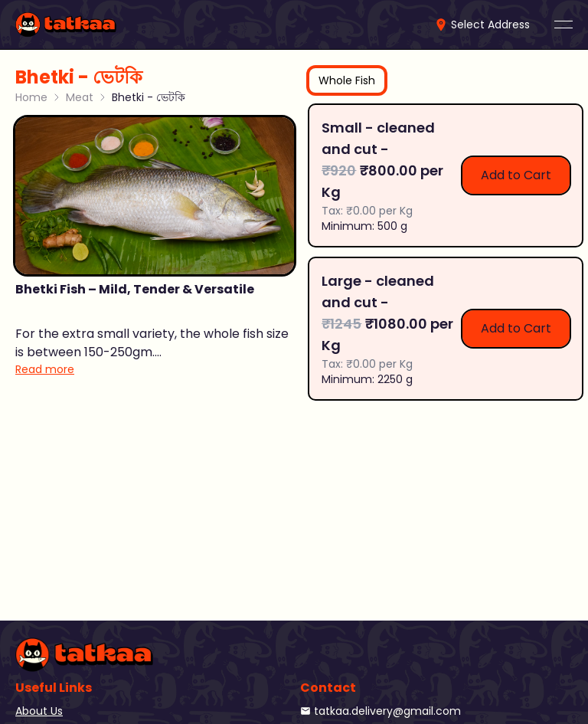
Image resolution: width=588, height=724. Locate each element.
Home (31, 97)
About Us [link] (39, 711)
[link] (66, 25)
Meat (80, 97)
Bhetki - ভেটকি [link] (149, 97)
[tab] (347, 80)
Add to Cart (516, 175)
